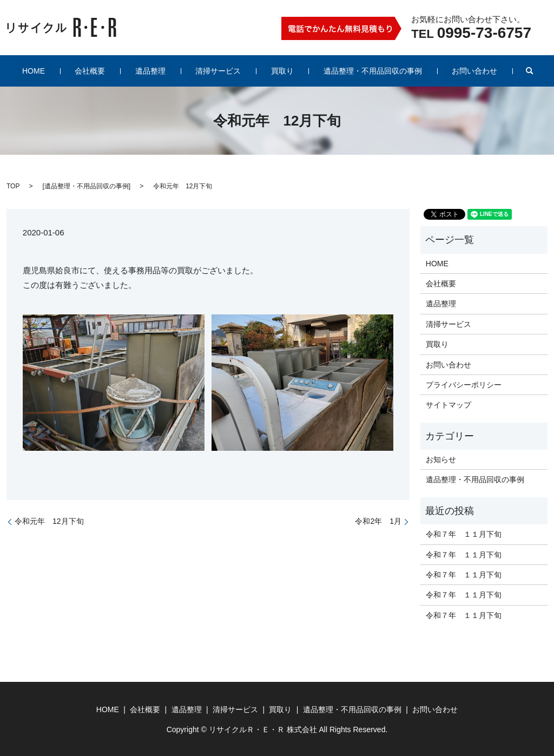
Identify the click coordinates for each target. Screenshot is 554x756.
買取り (271, 71)
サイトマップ (449, 405)
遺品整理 (162, 71)
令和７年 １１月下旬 (464, 534)
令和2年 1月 (378, 521)
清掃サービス (218, 71)
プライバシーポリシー (464, 385)
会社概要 (114, 71)
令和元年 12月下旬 (49, 521)
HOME (69, 71)
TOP (13, 186)
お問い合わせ (439, 71)
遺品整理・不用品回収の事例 (349, 71)
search (489, 71)
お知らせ (441, 459)
